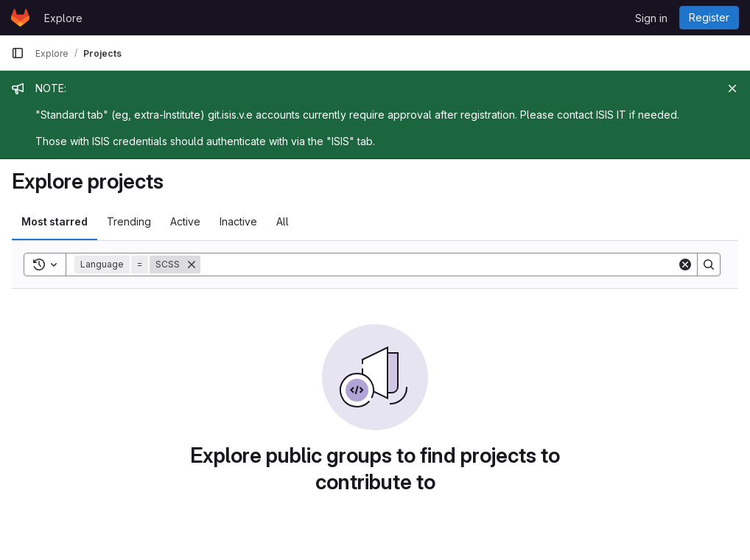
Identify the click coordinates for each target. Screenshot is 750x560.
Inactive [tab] (238, 221)
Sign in (651, 18)
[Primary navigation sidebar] (18, 53)
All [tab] (283, 221)
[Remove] (192, 265)
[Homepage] (20, 18)
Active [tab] (185, 221)
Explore (63, 18)
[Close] (732, 88)
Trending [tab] (129, 221)
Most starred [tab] (55, 221)
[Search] (439, 265)
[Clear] (685, 265)
